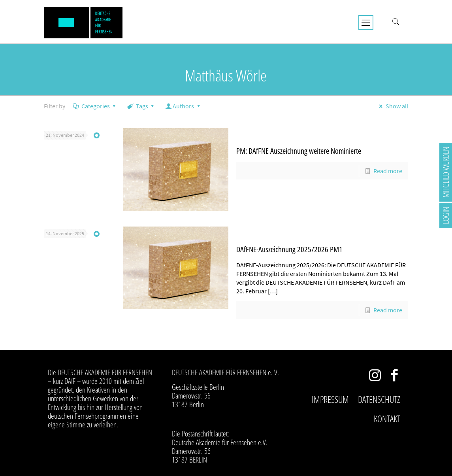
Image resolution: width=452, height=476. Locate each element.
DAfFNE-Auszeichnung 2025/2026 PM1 (289, 249)
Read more (388, 171)
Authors (184, 106)
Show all (392, 106)
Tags (141, 106)
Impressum (330, 399)
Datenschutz (379, 399)
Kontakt (387, 419)
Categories (95, 106)
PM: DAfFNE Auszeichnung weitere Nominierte (299, 151)
